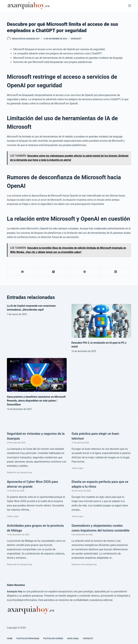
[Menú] (130, 6)
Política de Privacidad (28, 639)
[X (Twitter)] (54, 272)
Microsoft (76, 39)
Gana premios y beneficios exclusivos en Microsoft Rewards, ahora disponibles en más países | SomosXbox (36, 401)
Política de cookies (53, 639)
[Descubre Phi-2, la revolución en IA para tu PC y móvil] (101, 321)
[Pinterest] (85, 272)
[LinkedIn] (116, 272)
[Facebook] (23, 272)
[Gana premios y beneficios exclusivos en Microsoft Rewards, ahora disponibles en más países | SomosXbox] (37, 375)
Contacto (88, 639)
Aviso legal (73, 639)
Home (10, 639)
